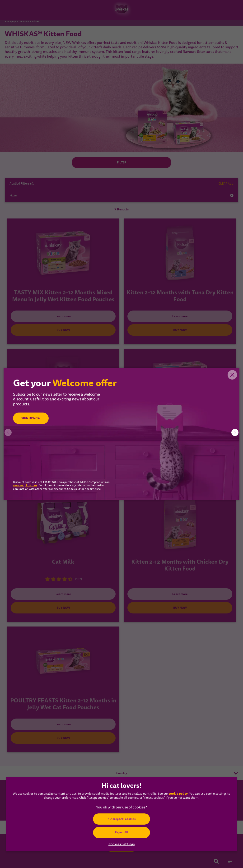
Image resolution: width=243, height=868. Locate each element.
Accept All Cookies (123, 819)
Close (232, 375)
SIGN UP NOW (31, 418)
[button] (235, 432)
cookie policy (178, 794)
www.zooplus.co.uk (25, 486)
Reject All (121, 832)
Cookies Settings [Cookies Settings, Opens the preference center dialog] (121, 844)
